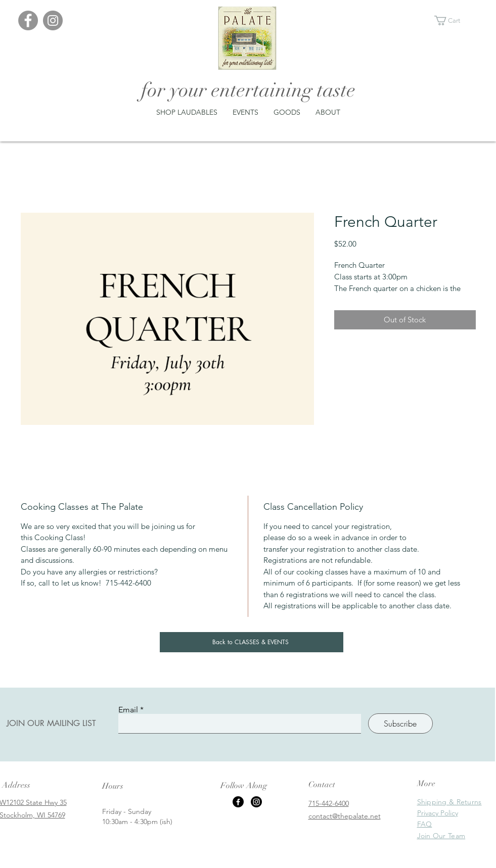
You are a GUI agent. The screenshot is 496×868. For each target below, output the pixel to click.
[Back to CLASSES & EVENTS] (252, 642)
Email (128, 710)
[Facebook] (28, 20)
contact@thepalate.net (345, 816)
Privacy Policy (438, 813)
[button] (453, 20)
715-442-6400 (329, 803)
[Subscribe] (400, 724)
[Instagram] (53, 20)
